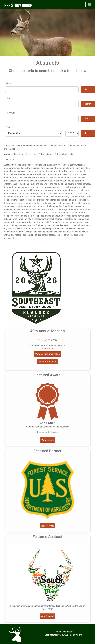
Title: (8, 98)
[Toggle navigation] (89, 4)
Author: (10, 83)
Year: (8, 127)
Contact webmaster (63, 632)
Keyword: (11, 113)
